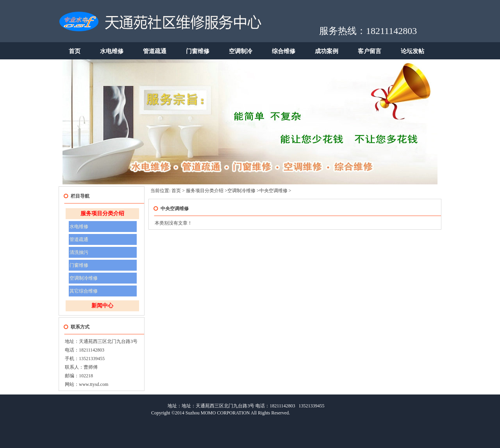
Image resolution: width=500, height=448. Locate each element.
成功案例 (327, 51)
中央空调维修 (273, 191)
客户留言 (370, 51)
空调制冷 (241, 51)
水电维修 (112, 51)
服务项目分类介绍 (102, 213)
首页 (75, 51)
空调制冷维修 (84, 278)
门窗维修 (198, 51)
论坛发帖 (412, 51)
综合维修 (284, 51)
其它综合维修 (84, 291)
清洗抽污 (79, 252)
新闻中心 (102, 306)
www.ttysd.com (94, 384)
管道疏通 (155, 51)
